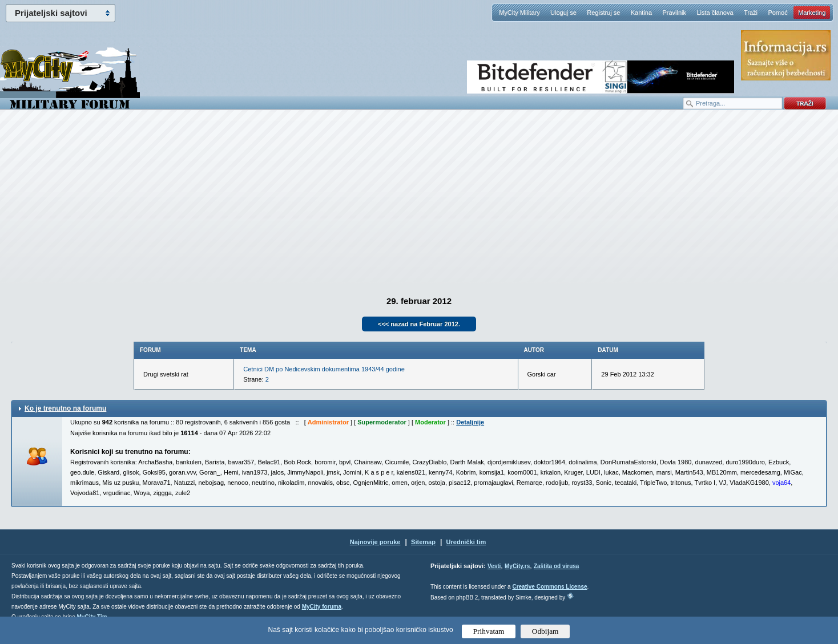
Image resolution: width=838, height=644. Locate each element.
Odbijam (545, 631)
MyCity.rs (517, 566)
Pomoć (777, 13)
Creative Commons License (549, 587)
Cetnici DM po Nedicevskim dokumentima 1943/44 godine (324, 369)
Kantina (641, 13)
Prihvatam (489, 631)
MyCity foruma (322, 607)
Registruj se (603, 13)
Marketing (812, 13)
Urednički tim (466, 542)
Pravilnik (674, 13)
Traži (751, 13)
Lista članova (715, 13)
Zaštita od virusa (556, 566)
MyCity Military (519, 13)
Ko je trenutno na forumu (65, 408)
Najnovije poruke (375, 542)
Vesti (494, 566)
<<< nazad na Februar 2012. (419, 324)
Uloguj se (563, 13)
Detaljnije (470, 422)
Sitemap (423, 542)
